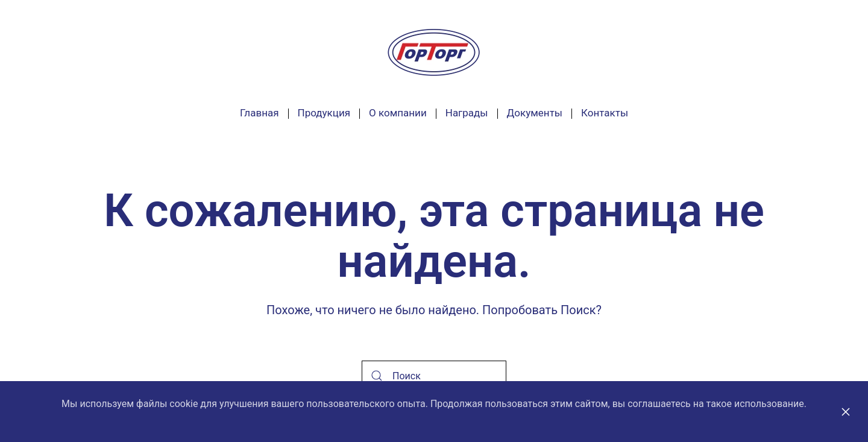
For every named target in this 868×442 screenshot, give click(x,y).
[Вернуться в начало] (434, 52)
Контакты (605, 113)
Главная (259, 113)
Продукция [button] (324, 113)
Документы (535, 113)
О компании (398, 113)
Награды (467, 113)
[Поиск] (434, 376)
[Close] (846, 412)
